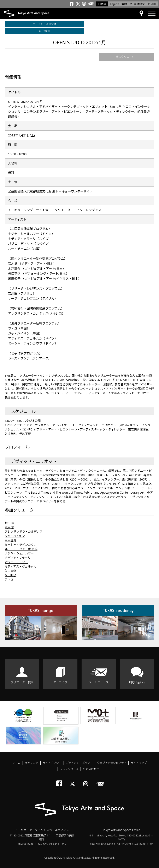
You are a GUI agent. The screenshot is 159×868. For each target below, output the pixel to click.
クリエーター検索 (22, 682)
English (114, 4)
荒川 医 (10, 523)
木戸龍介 (11, 540)
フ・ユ (9, 579)
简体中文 (139, 4)
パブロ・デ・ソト (16, 562)
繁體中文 (127, 4)
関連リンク (32, 763)
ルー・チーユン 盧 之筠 (21, 549)
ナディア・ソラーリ (18, 558)
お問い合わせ (137, 682)
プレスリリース (69, 769)
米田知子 (11, 575)
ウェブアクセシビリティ (112, 763)
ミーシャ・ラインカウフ (21, 545)
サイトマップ (139, 763)
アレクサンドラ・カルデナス (24, 531)
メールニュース (99, 682)
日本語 (102, 4)
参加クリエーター (126, 57)
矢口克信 (11, 571)
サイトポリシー (52, 763)
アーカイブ (60, 682)
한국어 (152, 4)
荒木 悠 (10, 527)
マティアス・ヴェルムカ (21, 566)
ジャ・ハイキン (15, 536)
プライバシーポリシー (79, 763)
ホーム (16, 763)
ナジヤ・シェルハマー (19, 553)
